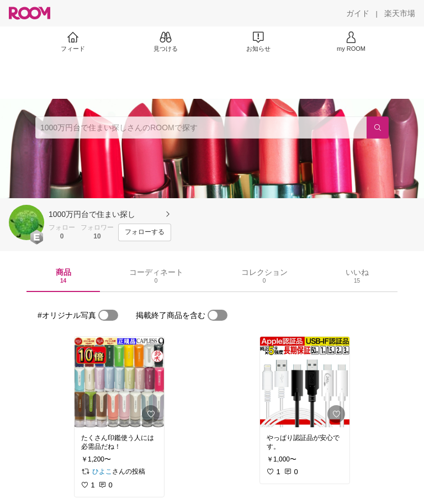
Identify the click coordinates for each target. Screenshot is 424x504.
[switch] (108, 315)
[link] (119, 382)
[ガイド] (358, 13)
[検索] (378, 128)
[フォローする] (145, 232)
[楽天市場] (400, 13)
